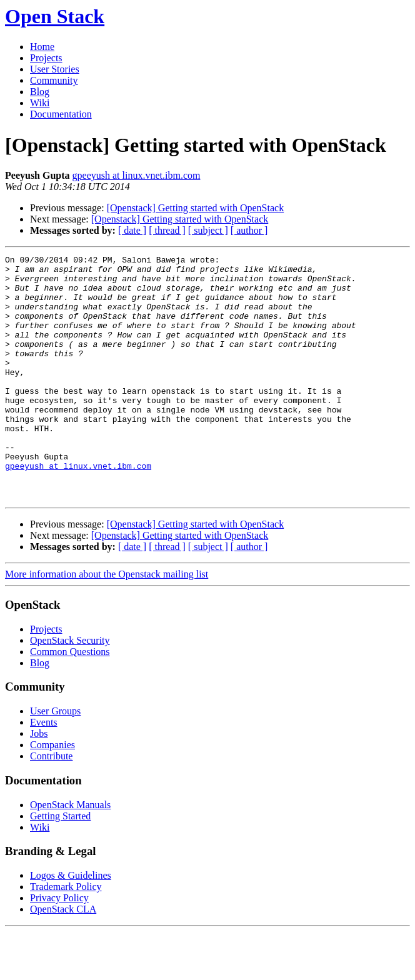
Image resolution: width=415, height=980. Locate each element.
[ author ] (249, 230)
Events (44, 771)
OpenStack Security (70, 689)
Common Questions (70, 700)
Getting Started (60, 865)
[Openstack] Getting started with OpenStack (195, 208)
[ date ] (132, 230)
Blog (40, 92)
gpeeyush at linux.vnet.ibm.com (137, 175)
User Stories (55, 69)
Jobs (39, 782)
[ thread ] (167, 230)
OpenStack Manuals (70, 853)
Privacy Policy (59, 947)
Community (54, 80)
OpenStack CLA (63, 958)
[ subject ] (208, 230)
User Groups (55, 760)
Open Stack (55, 16)
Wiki (40, 103)
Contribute (51, 805)
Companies (52, 793)
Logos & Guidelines (71, 924)
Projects (46, 58)
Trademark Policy (66, 935)
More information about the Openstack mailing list (107, 623)
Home (42, 47)
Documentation (61, 114)
